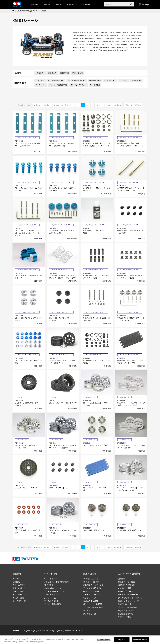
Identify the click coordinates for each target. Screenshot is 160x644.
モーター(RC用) (41, 85)
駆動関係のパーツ (95, 80)
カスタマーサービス (126, 582)
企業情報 (122, 579)
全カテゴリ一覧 (19, 601)
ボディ (124, 80)
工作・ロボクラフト (21, 588)
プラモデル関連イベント (54, 591)
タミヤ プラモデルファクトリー (131, 598)
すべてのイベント (51, 601)
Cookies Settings (104, 640)
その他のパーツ (137, 80)
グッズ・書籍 (18, 598)
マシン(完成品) (95, 85)
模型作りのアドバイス (92, 591)
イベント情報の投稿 (52, 604)
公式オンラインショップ (128, 601)
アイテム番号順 (77, 73)
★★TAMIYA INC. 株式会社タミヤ (26, 11)
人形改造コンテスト (91, 594)
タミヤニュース (89, 614)
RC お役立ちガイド (91, 579)
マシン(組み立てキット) (78, 85)
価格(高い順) (52, 73)
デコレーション (19, 594)
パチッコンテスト (90, 598)
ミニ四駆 (16, 582)
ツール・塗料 (18, 591)
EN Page (144, 4)
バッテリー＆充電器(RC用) (58, 85)
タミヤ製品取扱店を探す (128, 594)
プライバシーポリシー (127, 607)
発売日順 (40, 73)
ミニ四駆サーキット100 (93, 607)
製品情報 (34, 4)
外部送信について (125, 614)
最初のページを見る (43, 105)
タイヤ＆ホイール (110, 80)
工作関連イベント (51, 594)
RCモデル (16, 579)
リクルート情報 (125, 617)
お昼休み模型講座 (90, 601)
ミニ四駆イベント (51, 579)
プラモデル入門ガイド (92, 588)
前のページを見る (62, 105)
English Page (29, 630)
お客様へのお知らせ (126, 585)
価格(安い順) (64, 73)
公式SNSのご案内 (126, 604)
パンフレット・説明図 (92, 604)
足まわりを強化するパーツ (76, 80)
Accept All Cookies (140, 640)
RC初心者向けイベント (53, 588)
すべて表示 (40, 80)
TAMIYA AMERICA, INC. (75, 630)
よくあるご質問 (125, 588)
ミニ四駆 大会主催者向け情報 (56, 582)
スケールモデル (19, 585)
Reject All (122, 640)
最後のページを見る (132, 105)
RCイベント (49, 585)
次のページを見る (113, 105)
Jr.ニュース (88, 611)
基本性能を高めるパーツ (56, 80)
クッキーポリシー (125, 611)
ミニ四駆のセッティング (93, 585)
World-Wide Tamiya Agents (50, 630)
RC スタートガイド (91, 582)
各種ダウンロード (125, 591)
